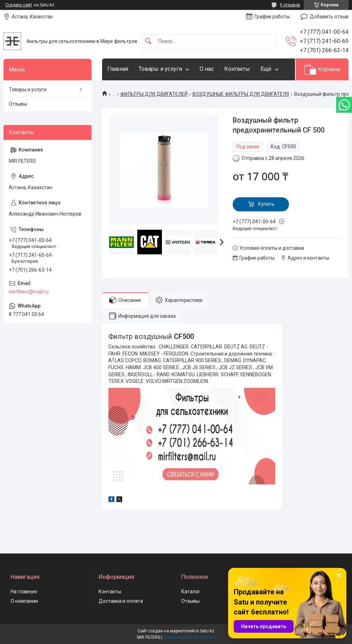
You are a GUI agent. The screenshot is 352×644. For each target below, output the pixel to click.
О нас (207, 69)
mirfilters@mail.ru (29, 292)
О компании (24, 601)
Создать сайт (19, 5)
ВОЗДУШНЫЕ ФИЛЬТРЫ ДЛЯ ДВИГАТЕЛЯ (241, 94)
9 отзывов (290, 5)
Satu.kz (207, 631)
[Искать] (148, 41)
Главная (118, 69)
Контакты (237, 69)
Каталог (191, 592)
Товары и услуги (160, 69)
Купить (266, 204)
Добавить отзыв (329, 17)
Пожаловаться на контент (189, 637)
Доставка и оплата (121, 601)
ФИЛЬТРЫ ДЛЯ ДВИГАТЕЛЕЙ (154, 94)
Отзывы (18, 104)
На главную (24, 592)
